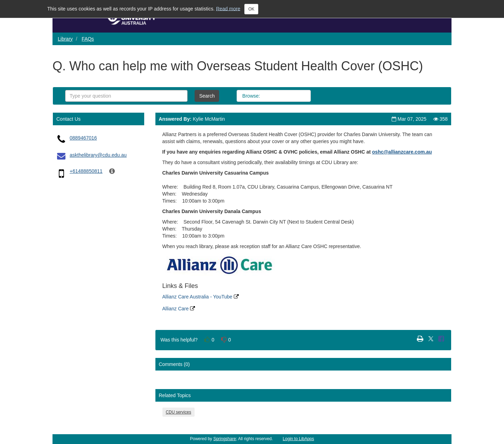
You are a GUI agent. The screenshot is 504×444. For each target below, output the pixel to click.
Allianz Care (179, 309)
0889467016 (83, 138)
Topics (296, 96)
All (273, 96)
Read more (228, 8)
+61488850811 (86, 171)
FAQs (88, 39)
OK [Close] (251, 9)
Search (207, 96)
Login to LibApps (298, 439)
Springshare (225, 439)
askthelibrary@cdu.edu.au (98, 155)
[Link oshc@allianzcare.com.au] (402, 152)
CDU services (179, 412)
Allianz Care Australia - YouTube (201, 297)
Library (65, 39)
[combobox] (126, 96)
